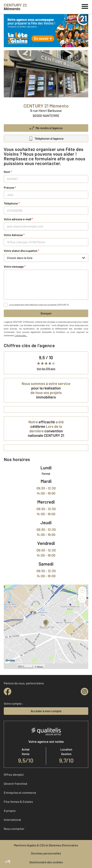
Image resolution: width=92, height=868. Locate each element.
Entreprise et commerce (20, 793)
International (12, 820)
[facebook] (8, 692)
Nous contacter (14, 829)
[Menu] (85, 6)
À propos (10, 811)
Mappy (40, 667)
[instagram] (84, 692)
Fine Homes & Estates (18, 802)
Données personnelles (46, 853)
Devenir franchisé (16, 784)
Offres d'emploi (14, 774)
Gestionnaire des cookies (46, 862)
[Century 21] (15, 7)
